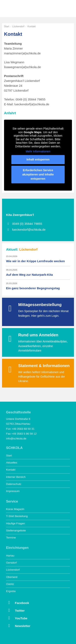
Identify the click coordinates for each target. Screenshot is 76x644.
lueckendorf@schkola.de (29, 230)
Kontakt (11, 470)
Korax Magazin (15, 509)
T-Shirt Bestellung (17, 516)
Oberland (12, 577)
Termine (11, 538)
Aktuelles (12, 463)
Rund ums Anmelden (38, 335)
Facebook (18, 603)
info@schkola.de (16, 439)
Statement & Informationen (44, 366)
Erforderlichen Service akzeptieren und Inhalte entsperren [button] (38, 174)
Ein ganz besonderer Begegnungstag (33, 288)
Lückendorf (18, 26)
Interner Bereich (16, 477)
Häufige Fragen (16, 523)
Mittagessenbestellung (40, 305)
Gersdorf (11, 563)
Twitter (15, 610)
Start (7, 26)
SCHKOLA (17, 9)
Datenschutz (14, 484)
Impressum (13, 491)
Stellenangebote (16, 531)
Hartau (10, 556)
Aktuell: (22, 249)
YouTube (17, 618)
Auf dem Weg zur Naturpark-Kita (29, 275)
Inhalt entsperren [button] (38, 159)
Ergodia (11, 591)
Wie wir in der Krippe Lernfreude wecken (35, 261)
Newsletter (18, 626)
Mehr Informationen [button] (38, 151)
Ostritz (10, 584)
